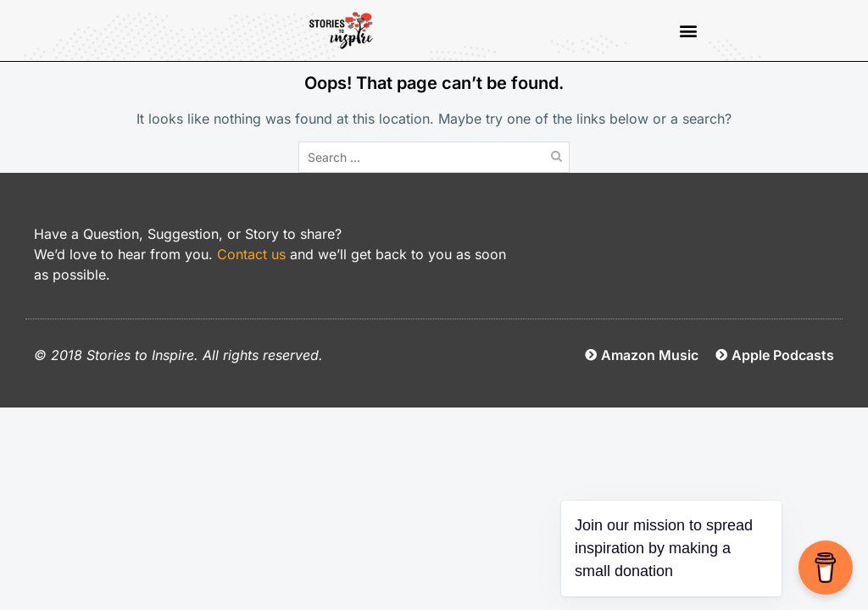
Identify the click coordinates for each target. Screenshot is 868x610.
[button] (688, 31)
